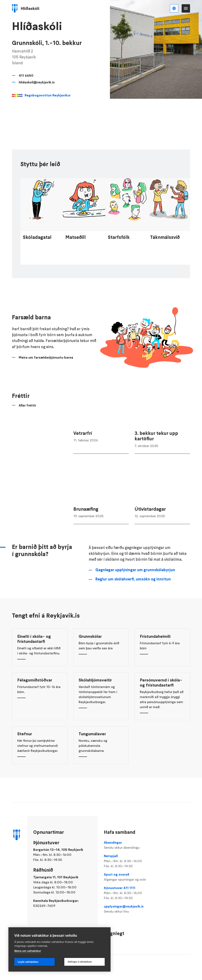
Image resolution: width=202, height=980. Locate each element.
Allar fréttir (27, 420)
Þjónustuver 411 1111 (132, 893)
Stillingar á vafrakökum (80, 962)
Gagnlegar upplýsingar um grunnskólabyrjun (135, 585)
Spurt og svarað (132, 877)
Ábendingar (132, 845)
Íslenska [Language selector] (174, 8)
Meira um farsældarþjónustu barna (46, 372)
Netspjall (132, 861)
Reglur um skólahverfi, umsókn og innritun (133, 594)
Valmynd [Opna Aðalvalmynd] (186, 8)
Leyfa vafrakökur (28, 962)
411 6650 (26, 75)
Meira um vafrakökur (28, 951)
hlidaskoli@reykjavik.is (37, 82)
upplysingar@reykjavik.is (132, 909)
